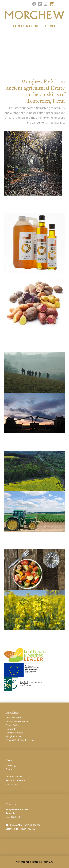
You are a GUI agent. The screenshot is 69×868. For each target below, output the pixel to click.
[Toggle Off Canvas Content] (59, 4)
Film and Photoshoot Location (20, 740)
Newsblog (11, 765)
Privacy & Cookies (14, 777)
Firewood (10, 729)
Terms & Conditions (15, 780)
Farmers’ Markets (14, 733)
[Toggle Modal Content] (51, 4)
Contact (10, 769)
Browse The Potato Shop (18, 721)
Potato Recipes (13, 725)
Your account (12, 784)
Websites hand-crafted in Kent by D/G (34, 862)
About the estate (14, 718)
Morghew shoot (14, 736)
